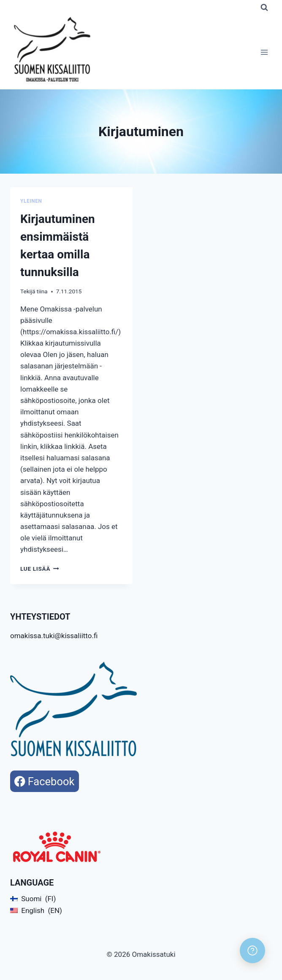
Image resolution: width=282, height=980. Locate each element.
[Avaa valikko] (264, 52)
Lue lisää (40, 569)
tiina (42, 291)
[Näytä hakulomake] (264, 8)
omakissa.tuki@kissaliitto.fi (54, 636)
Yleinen (31, 201)
